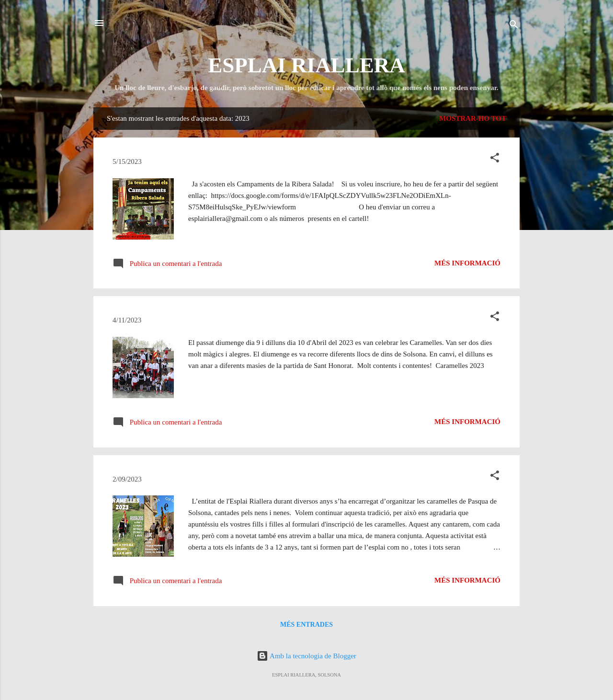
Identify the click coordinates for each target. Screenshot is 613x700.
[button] (495, 159)
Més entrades (306, 625)
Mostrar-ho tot (473, 118)
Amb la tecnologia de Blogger (306, 656)
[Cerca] (514, 26)
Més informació (467, 263)
